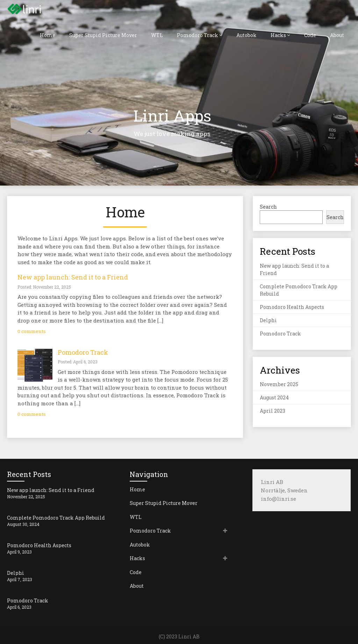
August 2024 (274, 397)
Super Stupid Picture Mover (103, 35)
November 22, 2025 (26, 497)
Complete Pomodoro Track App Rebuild (56, 518)
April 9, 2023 (19, 552)
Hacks (278, 35)
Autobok (246, 35)
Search (268, 207)
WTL (157, 35)
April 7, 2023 (20, 579)
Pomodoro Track (198, 35)
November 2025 (279, 384)
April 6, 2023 (19, 607)
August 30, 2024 (23, 524)
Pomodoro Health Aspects (292, 307)
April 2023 (273, 411)
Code (310, 35)
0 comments (32, 331)
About (337, 35)
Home (48, 35)
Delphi (268, 320)
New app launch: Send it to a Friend (73, 277)
